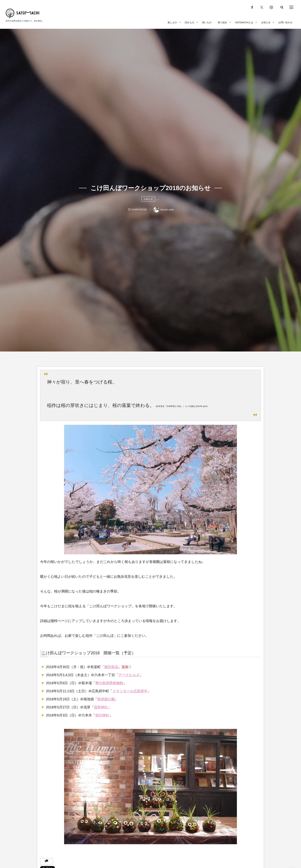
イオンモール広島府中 (130, 691)
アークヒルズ (129, 675)
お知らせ (148, 199)
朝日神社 (102, 715)
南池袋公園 (106, 699)
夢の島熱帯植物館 (109, 683)
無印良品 (111, 667)
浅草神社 (101, 707)
